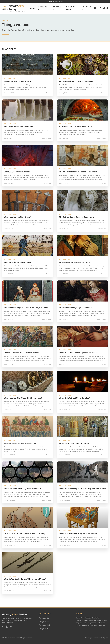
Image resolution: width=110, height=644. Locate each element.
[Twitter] (107, 8)
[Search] (95, 8)
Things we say (44, 622)
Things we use (44, 629)
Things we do (44, 618)
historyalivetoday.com (101, 638)
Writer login (88, 638)
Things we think (44, 625)
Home (33, 8)
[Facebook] (100, 8)
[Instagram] (104, 8)
